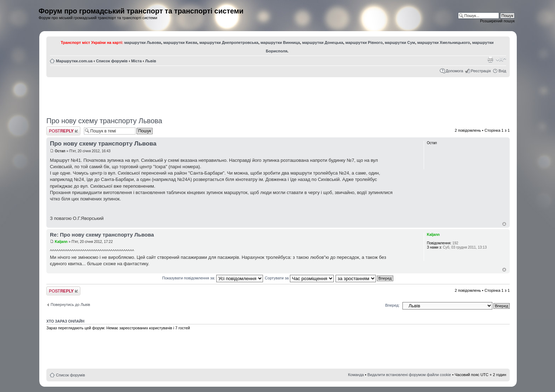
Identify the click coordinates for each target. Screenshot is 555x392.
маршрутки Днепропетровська (229, 42)
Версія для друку (490, 59)
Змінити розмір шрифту (501, 59)
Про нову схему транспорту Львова (104, 121)
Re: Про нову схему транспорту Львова (102, 235)
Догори (504, 224)
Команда (356, 375)
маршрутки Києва (180, 42)
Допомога (454, 71)
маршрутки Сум (400, 42)
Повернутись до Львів (70, 305)
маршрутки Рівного (364, 42)
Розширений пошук (497, 21)
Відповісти (63, 131)
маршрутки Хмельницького (444, 42)
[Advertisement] (278, 95)
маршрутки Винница (280, 42)
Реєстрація (481, 71)
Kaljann (61, 242)
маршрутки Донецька (322, 42)
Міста (136, 61)
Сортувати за (299, 278)
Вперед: (392, 305)
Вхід (502, 71)
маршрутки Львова (143, 42)
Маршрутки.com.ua (74, 61)
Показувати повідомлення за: (213, 278)
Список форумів (112, 61)
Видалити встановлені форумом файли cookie (409, 375)
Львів (151, 61)
